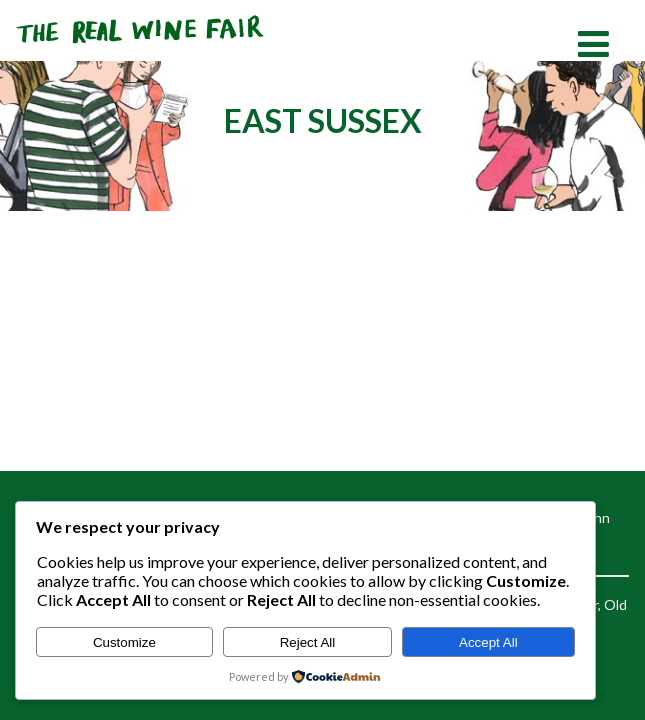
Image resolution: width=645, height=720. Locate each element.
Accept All (488, 642)
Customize (124, 642)
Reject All (308, 642)
